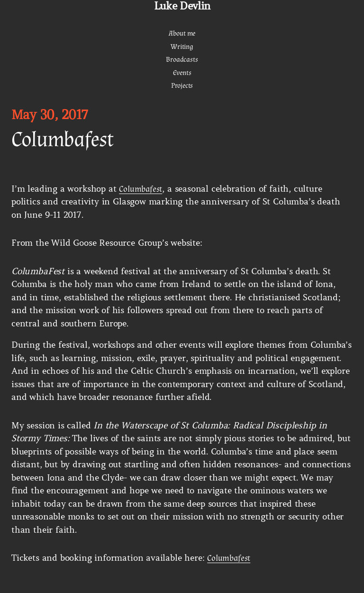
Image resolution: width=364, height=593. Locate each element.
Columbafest (141, 189)
